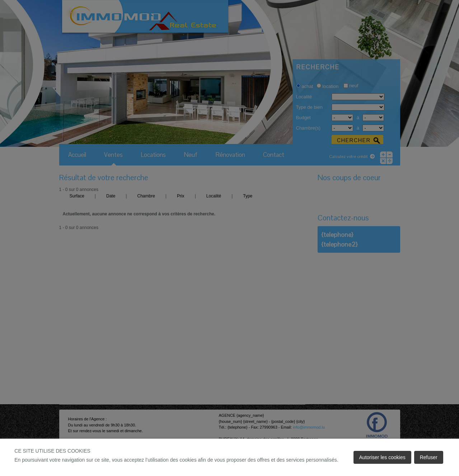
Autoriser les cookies (382, 457)
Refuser (429, 457)
